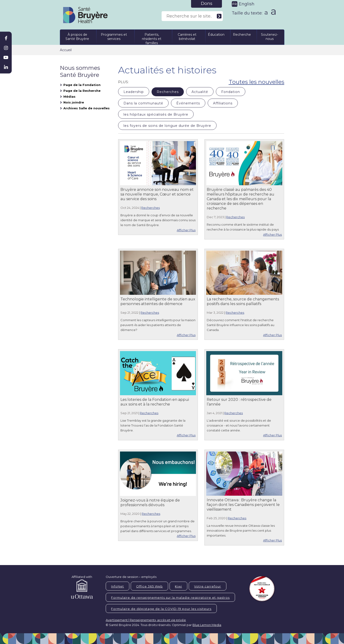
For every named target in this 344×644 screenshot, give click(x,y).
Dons (207, 3)
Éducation (216, 35)
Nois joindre (74, 102)
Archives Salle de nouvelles (87, 108)
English (247, 4)
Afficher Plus (186, 230)
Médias (69, 96)
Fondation (231, 92)
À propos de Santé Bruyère (77, 37)
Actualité (200, 92)
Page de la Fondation (82, 85)
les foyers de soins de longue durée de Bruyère (167, 126)
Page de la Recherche (82, 91)
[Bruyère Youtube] (6, 57)
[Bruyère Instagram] (6, 48)
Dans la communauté (143, 103)
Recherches (168, 92)
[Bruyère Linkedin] (6, 67)
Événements (188, 103)
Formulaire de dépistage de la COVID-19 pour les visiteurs (161, 609)
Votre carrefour (208, 586)
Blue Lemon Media (207, 625)
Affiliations (223, 103)
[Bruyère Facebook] (6, 38)
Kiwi (178, 586)
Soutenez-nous (270, 37)
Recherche (242, 35)
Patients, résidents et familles (152, 38)
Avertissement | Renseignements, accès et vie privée (146, 620)
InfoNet (118, 586)
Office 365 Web (149, 586)
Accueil (66, 50)
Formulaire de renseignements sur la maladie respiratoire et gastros (170, 598)
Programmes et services (114, 37)
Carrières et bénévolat (187, 37)
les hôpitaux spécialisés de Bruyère (156, 114)
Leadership (134, 92)
